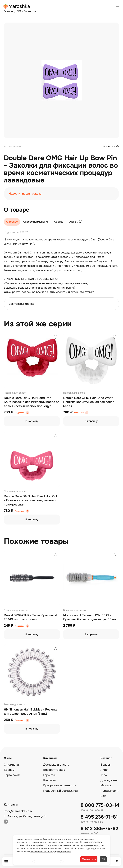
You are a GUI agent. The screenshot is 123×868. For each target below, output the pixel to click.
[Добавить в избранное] (55, 337)
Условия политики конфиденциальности (51, 852)
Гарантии (50, 775)
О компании (12, 765)
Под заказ (20, 413)
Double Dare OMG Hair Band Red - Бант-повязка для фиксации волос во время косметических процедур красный (32, 402)
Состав (59, 222)
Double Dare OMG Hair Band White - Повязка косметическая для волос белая (89, 402)
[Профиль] (117, 862)
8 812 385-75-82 (99, 829)
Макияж (106, 785)
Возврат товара (54, 770)
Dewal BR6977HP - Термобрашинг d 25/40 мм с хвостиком (30, 617)
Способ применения (36, 222)
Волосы (106, 765)
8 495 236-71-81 (99, 817)
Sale (103, 796)
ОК (103, 859)
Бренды (9, 770)
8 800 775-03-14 (100, 805)
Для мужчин (109, 780)
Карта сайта (12, 775)
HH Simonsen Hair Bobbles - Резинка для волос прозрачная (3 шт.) (31, 712)
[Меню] (6, 862)
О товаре (12, 222)
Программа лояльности (60, 785)
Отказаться (89, 859)
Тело (104, 775)
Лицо (104, 770)
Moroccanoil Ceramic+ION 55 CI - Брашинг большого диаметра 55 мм (90, 617)
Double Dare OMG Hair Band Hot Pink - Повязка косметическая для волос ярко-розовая (31, 500)
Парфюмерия (110, 791)
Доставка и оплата (56, 765)
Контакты (50, 780)
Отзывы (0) (76, 222)
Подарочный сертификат (61, 791)
